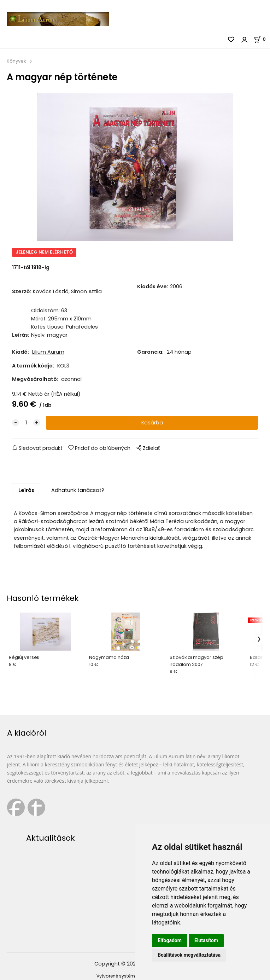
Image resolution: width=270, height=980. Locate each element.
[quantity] (26, 423)
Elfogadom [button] (170, 940)
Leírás (26, 490)
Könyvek (16, 61)
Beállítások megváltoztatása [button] (189, 955)
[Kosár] (262, 39)
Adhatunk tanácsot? (78, 490)
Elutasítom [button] (206, 940)
